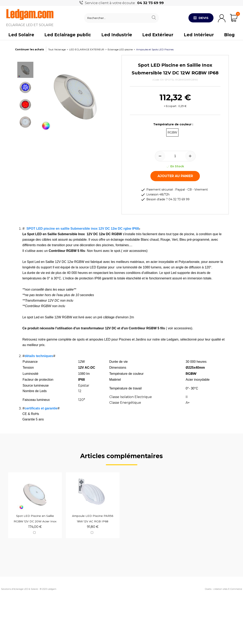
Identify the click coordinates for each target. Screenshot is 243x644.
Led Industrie (117, 35)
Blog (229, 35)
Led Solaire (21, 35)
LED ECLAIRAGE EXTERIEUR (87, 49)
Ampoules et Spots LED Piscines (155, 49)
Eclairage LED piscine (120, 49)
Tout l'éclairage (57, 49)
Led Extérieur (158, 35)
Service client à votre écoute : (124, 3)
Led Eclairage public (68, 35)
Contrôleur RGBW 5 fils (67, 251)
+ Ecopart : (171, 106)
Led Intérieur (199, 35)
